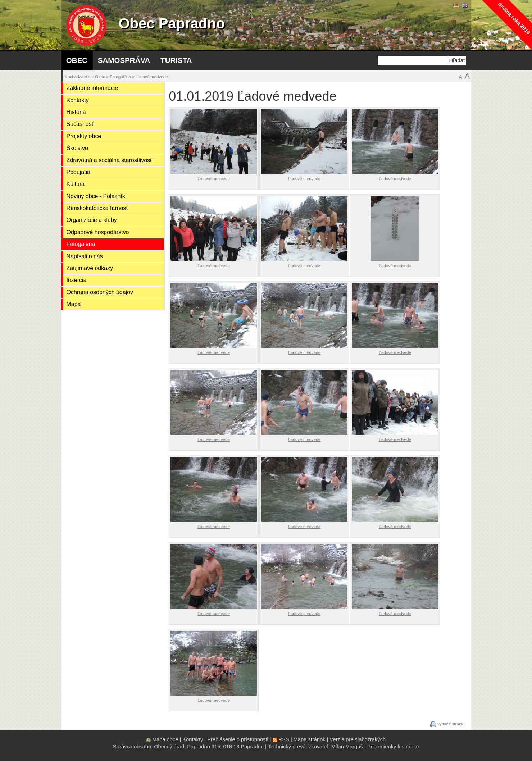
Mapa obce (165, 739)
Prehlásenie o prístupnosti (238, 739)
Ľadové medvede (152, 76)
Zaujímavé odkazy (90, 268)
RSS (284, 739)
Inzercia (77, 280)
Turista (176, 60)
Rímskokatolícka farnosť (97, 208)
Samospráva (124, 60)
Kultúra (76, 184)
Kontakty (78, 100)
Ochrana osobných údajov (100, 292)
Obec (77, 60)
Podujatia (79, 172)
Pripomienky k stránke (393, 747)
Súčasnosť (80, 124)
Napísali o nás (85, 256)
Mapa (74, 304)
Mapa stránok (310, 739)
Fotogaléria (120, 76)
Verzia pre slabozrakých (358, 739)
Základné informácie (92, 88)
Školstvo (77, 148)
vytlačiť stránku (452, 724)
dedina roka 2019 (514, 18)
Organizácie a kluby (92, 220)
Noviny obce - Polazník (96, 196)
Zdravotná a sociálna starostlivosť (110, 160)
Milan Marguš (347, 747)
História (76, 112)
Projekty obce (84, 136)
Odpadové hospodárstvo (98, 232)
